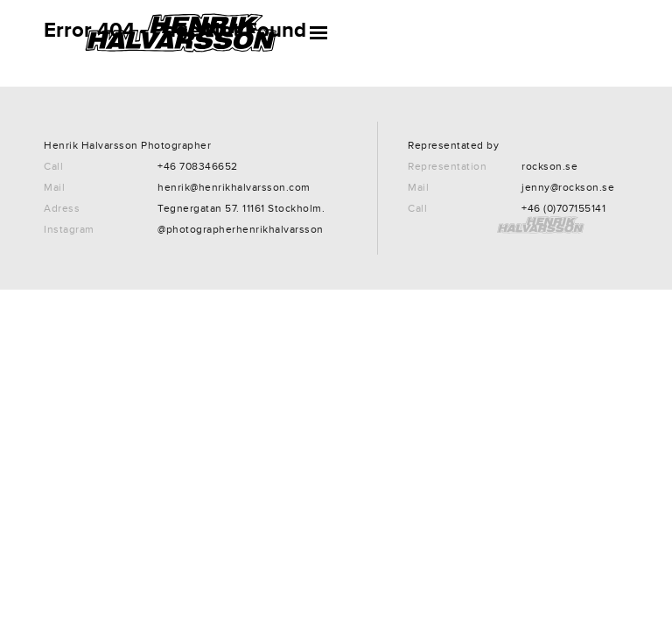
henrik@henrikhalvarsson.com (234, 188)
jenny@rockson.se (568, 188)
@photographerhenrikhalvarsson (241, 230)
